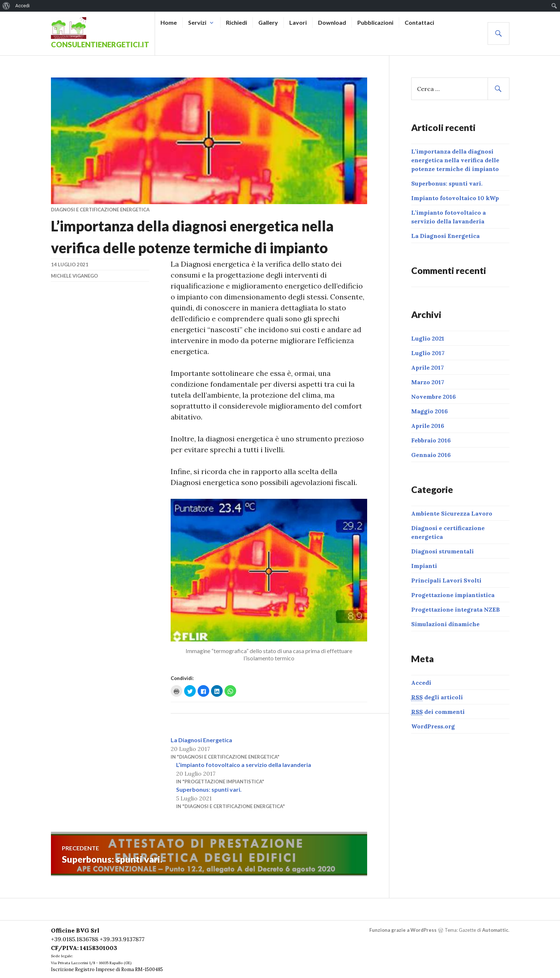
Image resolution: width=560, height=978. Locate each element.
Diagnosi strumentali (442, 551)
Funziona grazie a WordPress (403, 930)
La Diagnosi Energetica (201, 740)
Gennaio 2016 (431, 455)
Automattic (495, 930)
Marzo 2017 (428, 382)
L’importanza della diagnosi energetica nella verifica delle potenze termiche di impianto (455, 160)
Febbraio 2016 (431, 440)
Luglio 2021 (428, 338)
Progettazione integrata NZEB (456, 609)
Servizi (197, 22)
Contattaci (419, 22)
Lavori (298, 22)
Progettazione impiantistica (453, 595)
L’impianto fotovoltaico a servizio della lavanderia (244, 765)
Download (332, 22)
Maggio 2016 (430, 411)
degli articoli (437, 697)
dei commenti (438, 712)
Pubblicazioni (375, 22)
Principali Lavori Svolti (446, 580)
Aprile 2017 (428, 367)
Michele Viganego (74, 276)
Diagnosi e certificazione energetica (100, 210)
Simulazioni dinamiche (445, 624)
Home (169, 22)
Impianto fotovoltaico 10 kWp (455, 198)
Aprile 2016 (428, 426)
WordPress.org (433, 726)
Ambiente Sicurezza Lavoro (452, 513)
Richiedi (237, 22)
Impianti (424, 566)
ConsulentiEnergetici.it (100, 44)
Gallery (268, 22)
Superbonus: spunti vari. (209, 789)
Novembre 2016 (434, 397)
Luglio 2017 (428, 353)
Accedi (421, 683)
